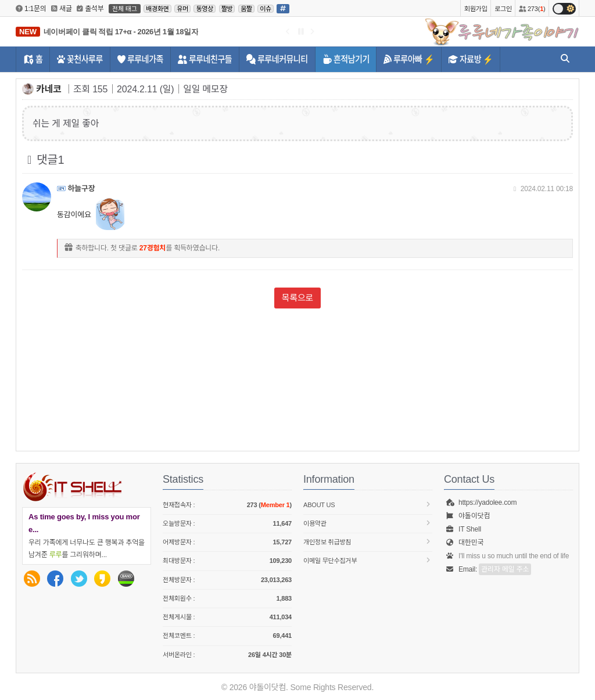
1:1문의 (31, 9)
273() (532, 9)
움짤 (246, 9)
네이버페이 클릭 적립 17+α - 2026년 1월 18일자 (121, 32)
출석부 (90, 9)
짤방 (227, 9)
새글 (62, 9)
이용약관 (368, 523)
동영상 (205, 9)
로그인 (503, 9)
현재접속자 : (227, 505)
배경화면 (157, 9)
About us (368, 505)
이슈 (266, 9)
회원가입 (476, 9)
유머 (182, 9)
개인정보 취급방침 (368, 542)
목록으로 (297, 298)
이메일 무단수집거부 (368, 560)
